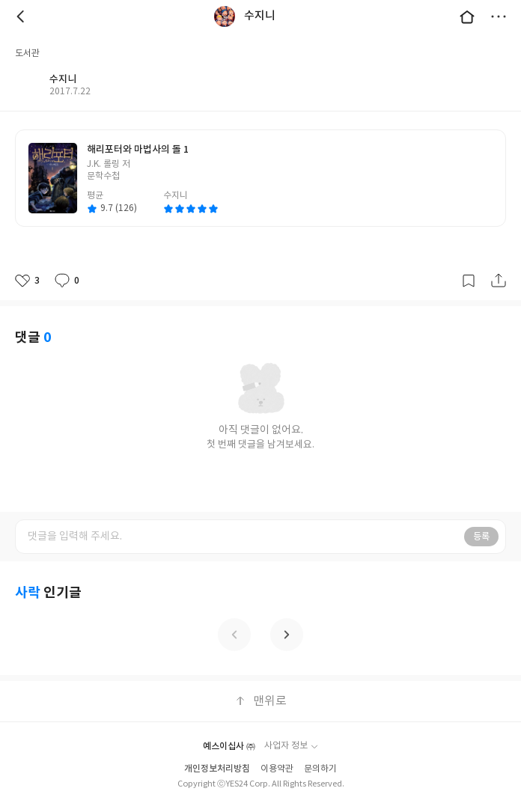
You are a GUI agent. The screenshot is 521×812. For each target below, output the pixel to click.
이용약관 (277, 769)
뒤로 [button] (22, 16)
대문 (467, 16)
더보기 (499, 16)
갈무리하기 (469, 281)
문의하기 (320, 769)
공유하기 (499, 281)
